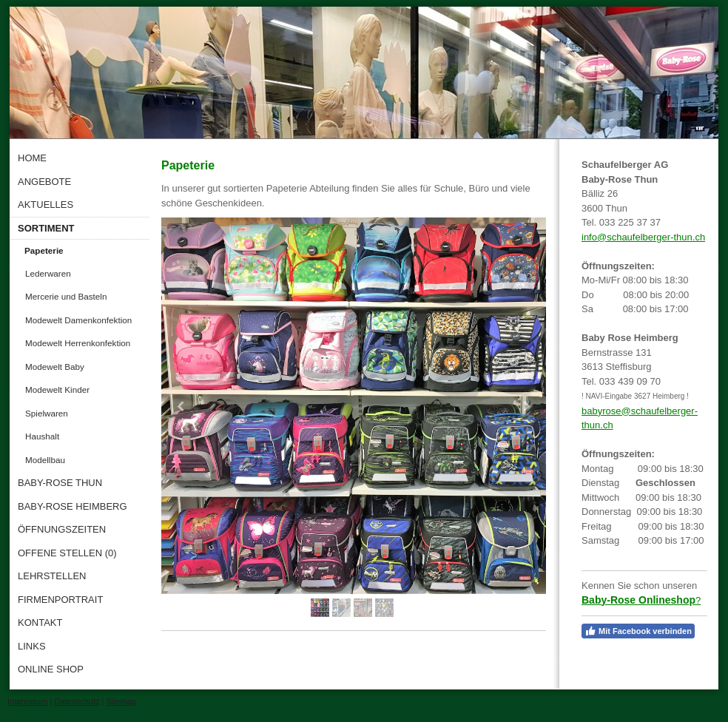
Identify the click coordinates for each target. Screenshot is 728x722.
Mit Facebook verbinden (638, 631)
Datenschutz (77, 701)
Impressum (27, 701)
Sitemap (121, 701)
